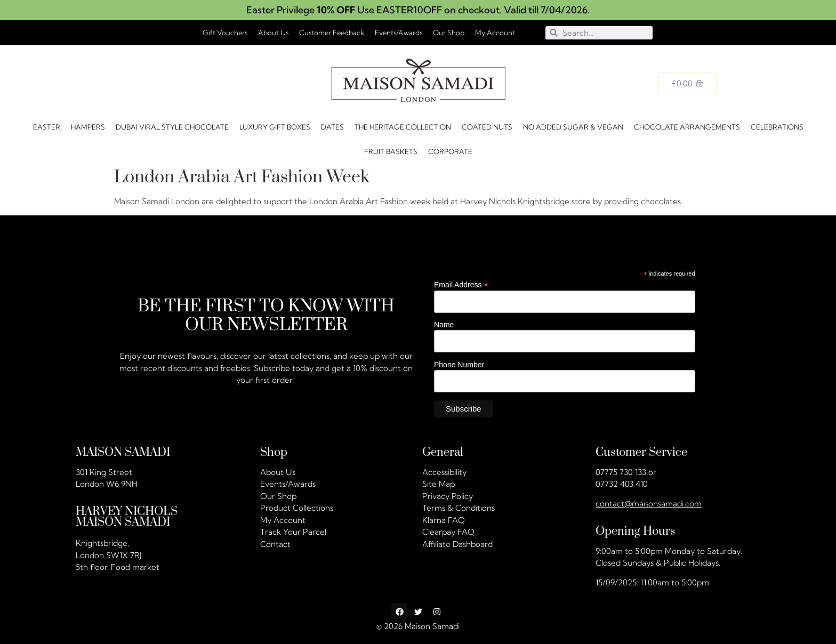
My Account (495, 33)
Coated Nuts (487, 127)
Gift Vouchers (225, 33)
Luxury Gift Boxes (275, 127)
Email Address (461, 284)
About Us (273, 33)
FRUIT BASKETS (391, 151)
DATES (332, 127)
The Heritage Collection (403, 127)
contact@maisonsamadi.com (649, 504)
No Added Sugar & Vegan (573, 127)
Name (444, 325)
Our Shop (449, 33)
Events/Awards (399, 33)
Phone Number (459, 364)
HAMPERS (88, 127)
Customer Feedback (332, 33)
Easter (47, 127)
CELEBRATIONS (777, 127)
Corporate (450, 151)
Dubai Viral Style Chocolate (172, 127)
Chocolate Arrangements (687, 127)
